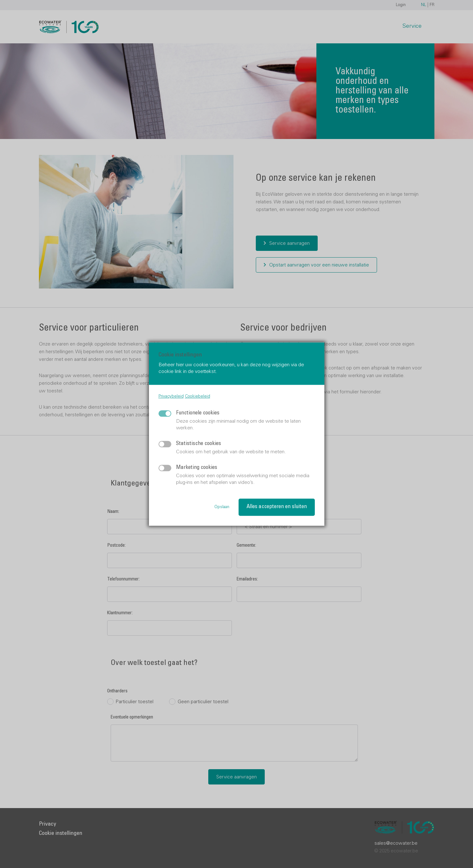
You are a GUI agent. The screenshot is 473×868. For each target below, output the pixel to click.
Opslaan (222, 507)
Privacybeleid (171, 397)
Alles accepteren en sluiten (277, 507)
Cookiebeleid (198, 397)
